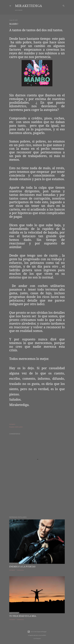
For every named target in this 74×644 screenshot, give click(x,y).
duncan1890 (43, 635)
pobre (21, 427)
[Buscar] (64, 6)
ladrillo (17, 427)
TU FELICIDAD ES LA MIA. (23, 616)
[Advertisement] (37, 498)
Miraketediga (29, 6)
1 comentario (20, 570)
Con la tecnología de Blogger (37, 632)
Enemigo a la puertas (22, 566)
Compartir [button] (12, 424)
